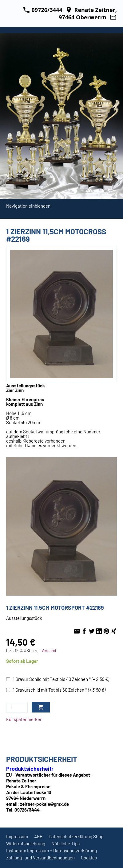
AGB (38, 836)
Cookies (89, 858)
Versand (49, 650)
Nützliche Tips (65, 843)
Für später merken (24, 719)
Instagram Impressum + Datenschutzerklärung (52, 851)
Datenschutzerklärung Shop (76, 836)
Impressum (17, 836)
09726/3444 (43, 10)
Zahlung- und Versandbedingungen (40, 858)
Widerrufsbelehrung (26, 843)
